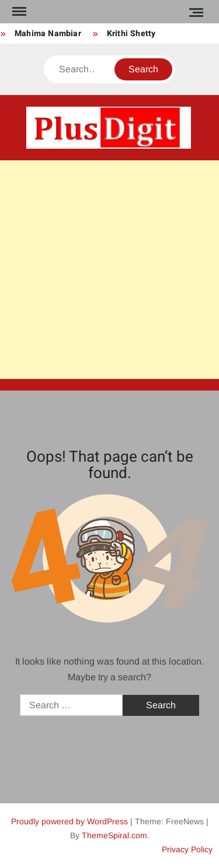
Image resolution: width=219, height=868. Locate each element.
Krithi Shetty (131, 34)
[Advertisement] (109, 270)
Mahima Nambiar (48, 34)
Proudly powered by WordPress (69, 821)
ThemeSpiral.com (114, 835)
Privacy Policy (187, 849)
